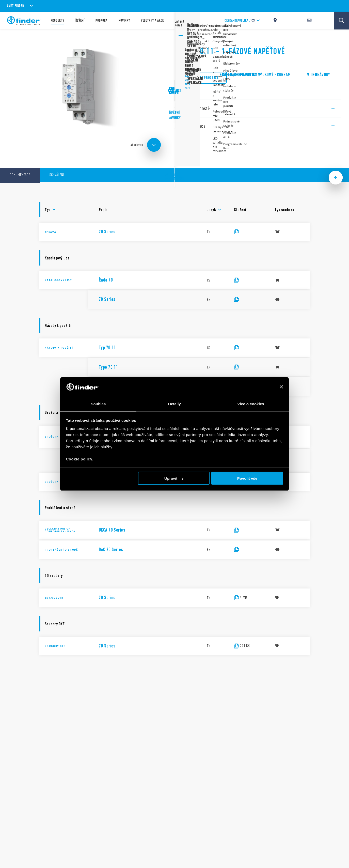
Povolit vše (247, 478)
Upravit (174, 478)
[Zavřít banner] (281, 387)
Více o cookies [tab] (251, 404)
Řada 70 (188, 38)
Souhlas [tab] (98, 404)
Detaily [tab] (174, 404)
